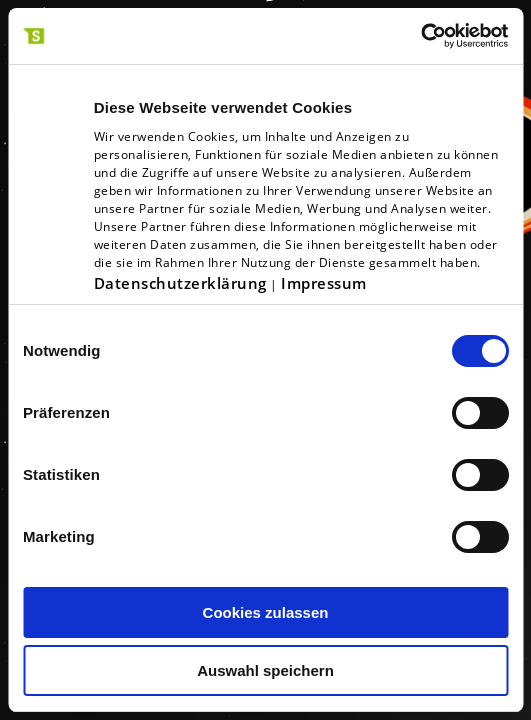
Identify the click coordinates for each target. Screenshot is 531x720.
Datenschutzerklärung (180, 283)
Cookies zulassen (266, 612)
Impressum (324, 283)
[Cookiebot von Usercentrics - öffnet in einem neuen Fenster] (420, 36)
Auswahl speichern (265, 670)
